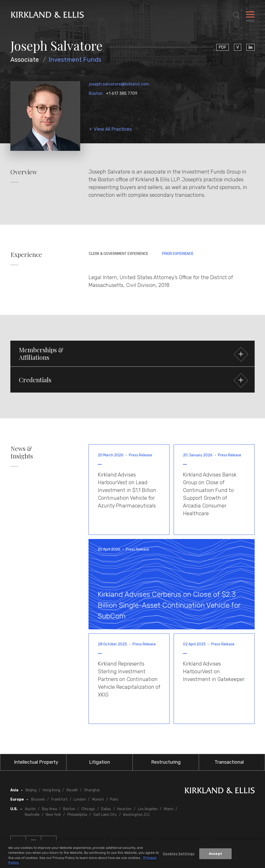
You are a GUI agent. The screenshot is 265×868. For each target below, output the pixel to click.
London (80, 799)
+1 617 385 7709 (122, 93)
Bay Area (49, 809)
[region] (132, 854)
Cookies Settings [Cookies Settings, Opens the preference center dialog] (179, 854)
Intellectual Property (36, 762)
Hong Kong (51, 790)
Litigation (100, 762)
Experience (26, 255)
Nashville (32, 815)
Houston (124, 809)
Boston (96, 93)
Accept (215, 854)
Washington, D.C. (137, 815)
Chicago (88, 809)
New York (53, 815)
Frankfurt (59, 799)
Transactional (229, 762)
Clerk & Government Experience (119, 254)
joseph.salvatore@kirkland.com (119, 84)
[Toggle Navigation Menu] (250, 15)
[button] (132, 354)
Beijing (31, 790)
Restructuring (166, 762)
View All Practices (113, 129)
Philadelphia (77, 815)
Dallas (106, 809)
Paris (114, 799)
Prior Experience (178, 254)
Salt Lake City (105, 815)
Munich (98, 799)
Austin (30, 809)
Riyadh (72, 790)
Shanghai (92, 790)
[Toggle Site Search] (237, 15)
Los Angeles (148, 809)
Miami (169, 809)
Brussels (38, 799)
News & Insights (22, 452)
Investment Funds (75, 60)
